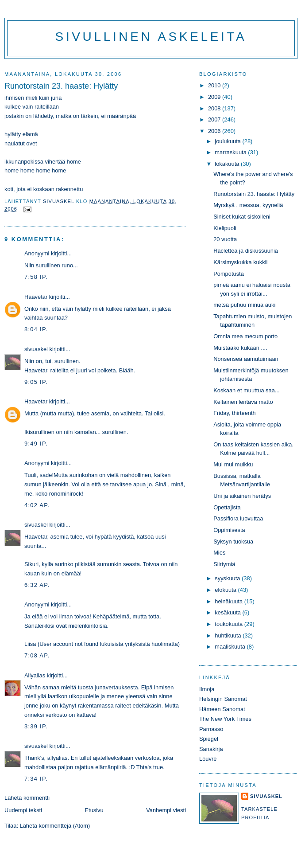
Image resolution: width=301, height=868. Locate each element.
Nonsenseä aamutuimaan (246, 359)
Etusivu (94, 810)
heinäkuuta (230, 601)
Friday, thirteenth (235, 413)
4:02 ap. (37, 505)
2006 (215, 131)
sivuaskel (36, 349)
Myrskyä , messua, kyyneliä (248, 205)
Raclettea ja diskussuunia (246, 251)
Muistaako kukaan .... (240, 348)
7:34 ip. (36, 779)
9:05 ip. (36, 382)
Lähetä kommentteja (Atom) (55, 826)
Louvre (208, 759)
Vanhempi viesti (166, 810)
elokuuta (226, 590)
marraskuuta (231, 152)
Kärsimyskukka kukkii (240, 262)
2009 (215, 97)
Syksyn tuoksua (233, 542)
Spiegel (209, 739)
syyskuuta (228, 578)
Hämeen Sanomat (222, 709)
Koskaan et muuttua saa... (246, 390)
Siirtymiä (224, 564)
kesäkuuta (228, 612)
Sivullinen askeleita (151, 37)
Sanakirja (211, 749)
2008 (215, 108)
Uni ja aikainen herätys (242, 496)
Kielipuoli (225, 228)
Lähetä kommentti (27, 798)
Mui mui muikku (233, 464)
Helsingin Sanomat (223, 699)
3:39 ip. (36, 726)
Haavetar (36, 297)
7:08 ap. (37, 655)
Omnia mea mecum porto (245, 336)
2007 (215, 119)
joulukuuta (228, 141)
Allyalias (35, 675)
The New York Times (225, 719)
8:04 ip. (36, 329)
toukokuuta (230, 624)
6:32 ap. (37, 585)
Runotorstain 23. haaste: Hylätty (254, 194)
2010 (215, 85)
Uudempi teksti (23, 810)
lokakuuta (228, 164)
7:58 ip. (36, 277)
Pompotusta (229, 274)
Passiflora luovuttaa (238, 518)
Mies (219, 553)
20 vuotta (225, 239)
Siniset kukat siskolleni (242, 217)
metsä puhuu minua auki (244, 305)
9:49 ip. (36, 444)
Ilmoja (207, 689)
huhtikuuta (229, 635)
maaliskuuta (231, 647)
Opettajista (227, 507)
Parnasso (211, 729)
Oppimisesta (229, 530)
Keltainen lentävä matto (243, 402)
